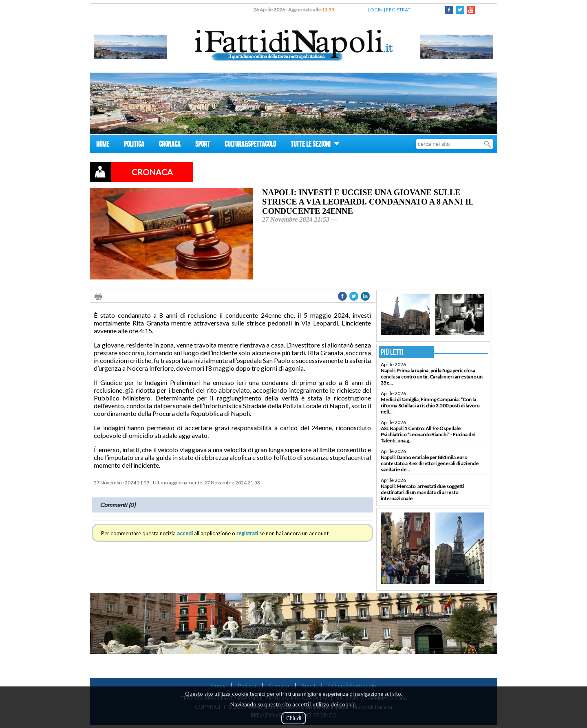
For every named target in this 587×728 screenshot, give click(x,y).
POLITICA (134, 145)
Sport (309, 686)
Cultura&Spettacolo (352, 686)
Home (218, 686)
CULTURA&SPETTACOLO (250, 145)
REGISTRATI (399, 10)
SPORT (203, 145)
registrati (247, 533)
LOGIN (375, 10)
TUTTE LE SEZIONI (315, 145)
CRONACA (170, 145)
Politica (247, 686)
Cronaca (279, 686)
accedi (185, 533)
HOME (103, 145)
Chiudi (294, 718)
